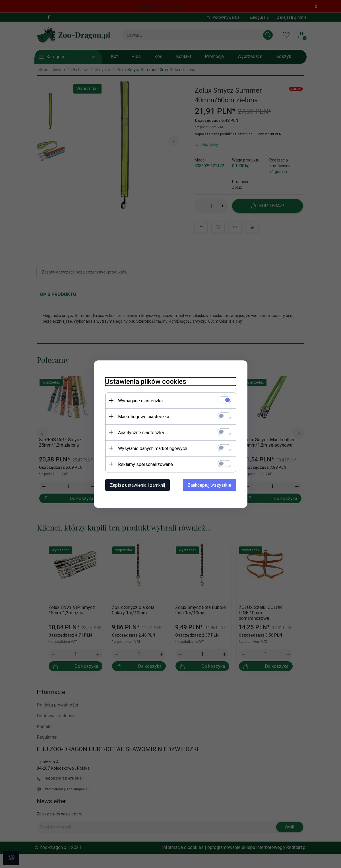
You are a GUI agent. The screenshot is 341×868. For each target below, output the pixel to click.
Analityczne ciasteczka (141, 432)
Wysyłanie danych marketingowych (153, 448)
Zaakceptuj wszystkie (209, 485)
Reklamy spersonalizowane (145, 464)
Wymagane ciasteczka (140, 400)
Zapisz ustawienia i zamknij (138, 485)
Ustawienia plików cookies (146, 381)
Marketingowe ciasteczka (144, 416)
